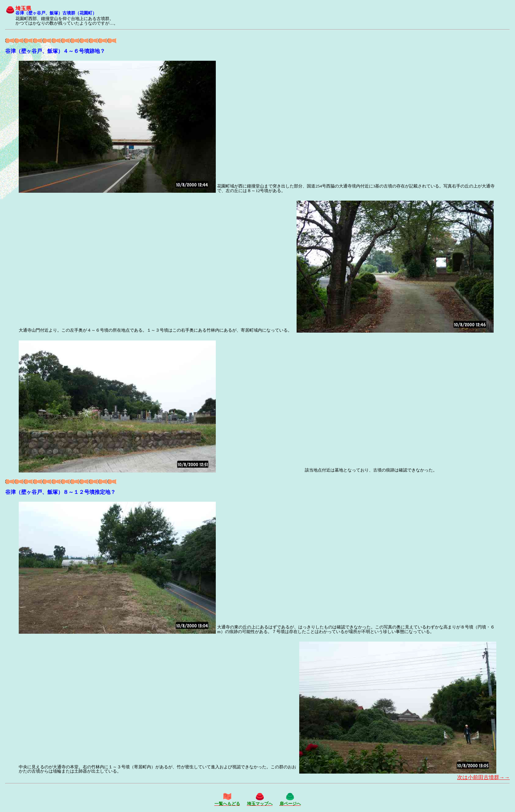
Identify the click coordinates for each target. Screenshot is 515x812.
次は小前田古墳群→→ (483, 777)
